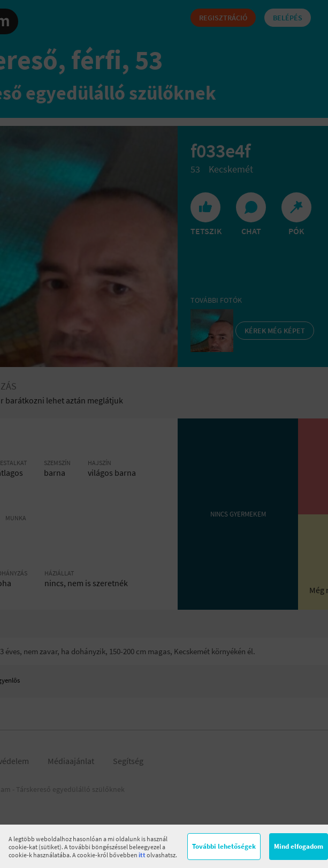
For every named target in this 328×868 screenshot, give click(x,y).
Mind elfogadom (299, 846)
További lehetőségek (224, 846)
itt (142, 855)
